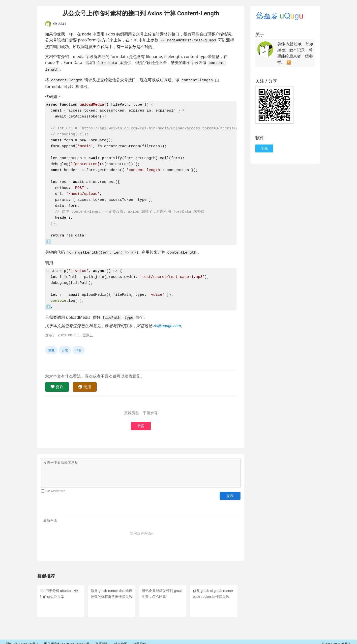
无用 (85, 382)
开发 (65, 346)
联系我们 (102, 640)
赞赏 (141, 422)
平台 (79, 346)
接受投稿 (140, 640)
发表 (230, 491)
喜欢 (57, 382)
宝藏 (264, 148)
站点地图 (121, 640)
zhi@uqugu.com (167, 321)
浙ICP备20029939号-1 (22, 640)
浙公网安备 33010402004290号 (67, 640)
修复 (51, 346)
